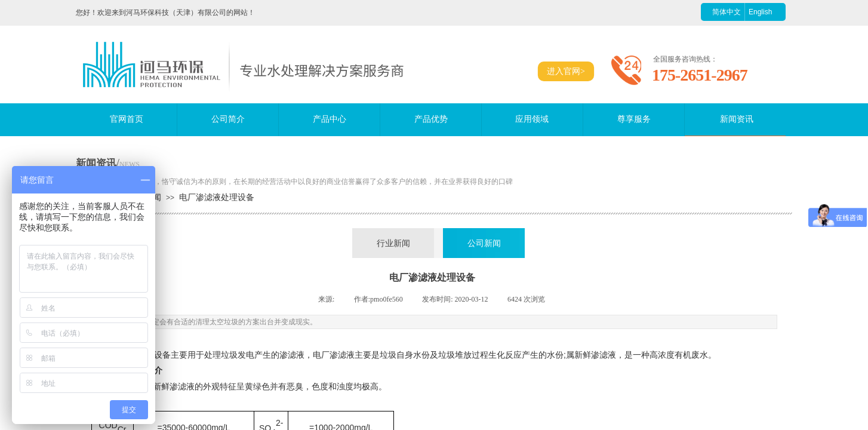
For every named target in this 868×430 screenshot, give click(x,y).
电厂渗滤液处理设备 (217, 197)
